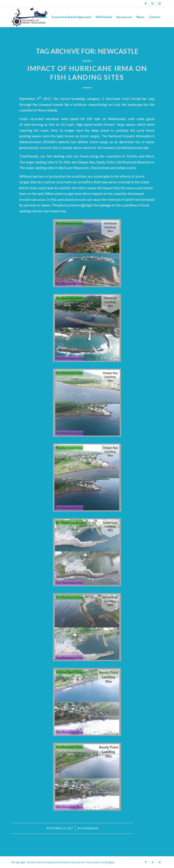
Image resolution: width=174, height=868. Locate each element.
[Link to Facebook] (146, 3)
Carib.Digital (107, 862)
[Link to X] (152, 3)
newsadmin (90, 828)
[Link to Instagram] (159, 3)
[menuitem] (43, 17)
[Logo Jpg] (30, 17)
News (87, 61)
